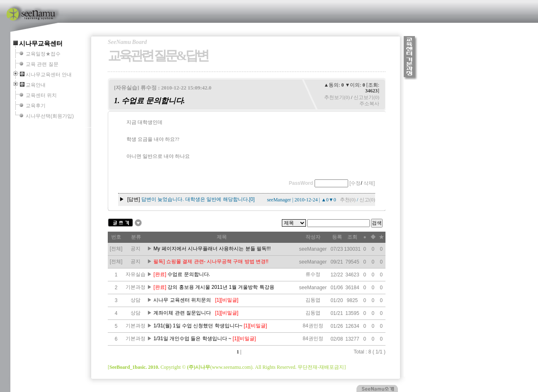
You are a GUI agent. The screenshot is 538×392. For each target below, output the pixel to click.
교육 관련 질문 (42, 64)
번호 (116, 237)
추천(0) (348, 200)
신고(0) (367, 200)
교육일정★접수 (43, 54)
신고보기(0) (366, 97)
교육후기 (36, 106)
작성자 (313, 237)
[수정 (355, 183)
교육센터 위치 (41, 95)
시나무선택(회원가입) (50, 116)
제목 (222, 237)
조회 (352, 237)
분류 (136, 237)
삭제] (369, 183)
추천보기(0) (337, 97)
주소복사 (369, 104)
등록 (337, 237)
